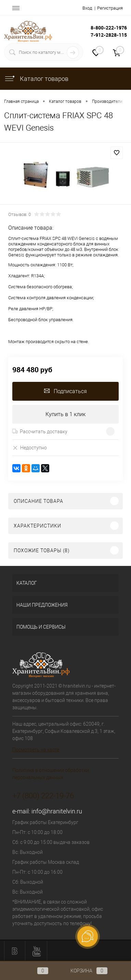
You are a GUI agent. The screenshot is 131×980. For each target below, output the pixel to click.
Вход (87, 8)
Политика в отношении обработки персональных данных (51, 774)
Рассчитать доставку (40, 432)
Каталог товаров (36, 79)
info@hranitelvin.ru (57, 811)
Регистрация (110, 8)
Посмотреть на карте (36, 750)
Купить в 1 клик (65, 414)
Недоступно (30, 447)
